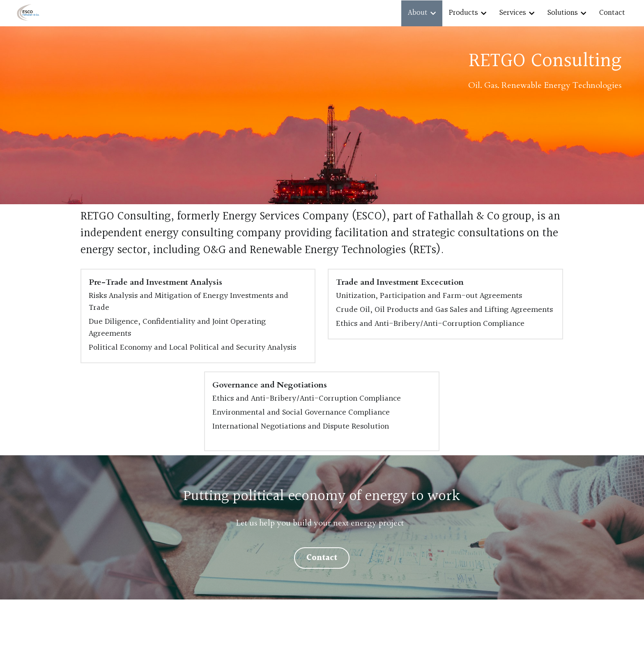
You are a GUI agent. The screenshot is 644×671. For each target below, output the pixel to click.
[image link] (28, 13)
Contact (322, 558)
